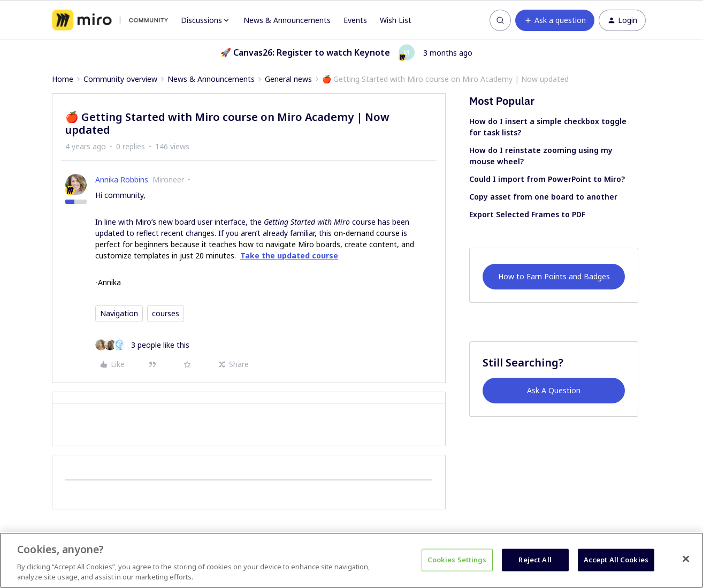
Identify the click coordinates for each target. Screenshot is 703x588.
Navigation (119, 313)
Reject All (535, 560)
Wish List (396, 20)
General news (288, 79)
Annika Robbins (122, 180)
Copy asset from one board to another (543, 197)
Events (355, 20)
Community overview (120, 79)
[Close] (686, 559)
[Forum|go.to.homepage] (110, 20)
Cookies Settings (457, 560)
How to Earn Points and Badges (554, 276)
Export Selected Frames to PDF (527, 214)
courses (166, 313)
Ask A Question (554, 390)
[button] (555, 20)
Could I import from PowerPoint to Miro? (547, 179)
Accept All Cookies (616, 560)
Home (63, 79)
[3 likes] (142, 345)
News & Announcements (287, 20)
